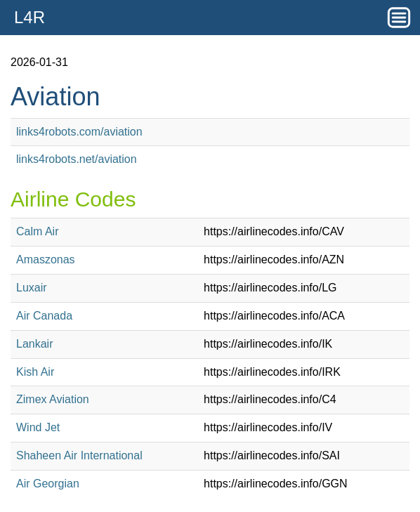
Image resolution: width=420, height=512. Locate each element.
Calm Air (37, 231)
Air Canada (44, 316)
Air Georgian (48, 484)
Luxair (32, 288)
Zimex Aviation (53, 399)
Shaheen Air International (79, 455)
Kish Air (35, 372)
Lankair (34, 344)
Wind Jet (38, 427)
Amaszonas (46, 260)
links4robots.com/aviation (79, 132)
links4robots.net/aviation (77, 159)
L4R (29, 17)
